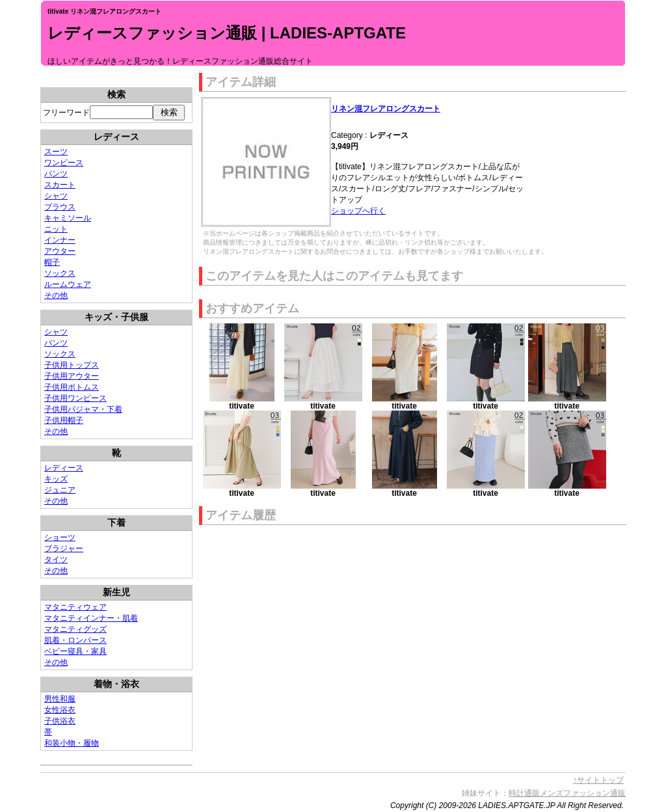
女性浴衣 (60, 710)
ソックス (60, 273)
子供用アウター (72, 376)
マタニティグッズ (75, 629)
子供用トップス (72, 365)
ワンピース (64, 163)
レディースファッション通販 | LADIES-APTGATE (227, 33)
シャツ (56, 196)
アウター (60, 251)
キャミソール (68, 218)
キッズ (56, 479)
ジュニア (60, 490)
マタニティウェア (75, 607)
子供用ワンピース (75, 398)
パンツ (56, 174)
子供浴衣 (60, 721)
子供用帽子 (64, 420)
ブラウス (60, 207)
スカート (60, 185)
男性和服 (60, 699)
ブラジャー (64, 548)
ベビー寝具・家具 (75, 651)
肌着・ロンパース (75, 640)
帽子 (52, 262)
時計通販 (524, 793)
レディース (64, 468)
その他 (56, 295)
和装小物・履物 (72, 743)
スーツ (56, 152)
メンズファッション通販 (583, 793)
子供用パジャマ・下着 (83, 409)
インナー (60, 240)
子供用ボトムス (72, 387)
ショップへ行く (358, 211)
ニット (56, 229)
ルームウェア (68, 284)
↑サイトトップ (598, 780)
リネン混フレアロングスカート (386, 109)
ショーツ (60, 537)
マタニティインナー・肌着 (91, 618)
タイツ (56, 560)
